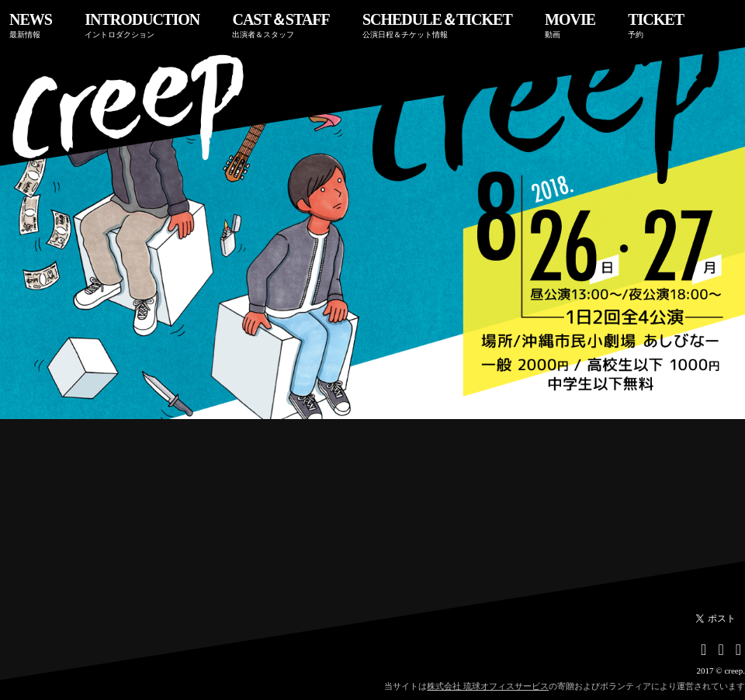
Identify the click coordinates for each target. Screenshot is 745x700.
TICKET (656, 25)
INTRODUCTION (142, 25)
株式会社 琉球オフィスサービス (488, 686)
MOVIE (570, 25)
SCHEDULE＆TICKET (437, 25)
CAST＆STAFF (281, 25)
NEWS (31, 25)
